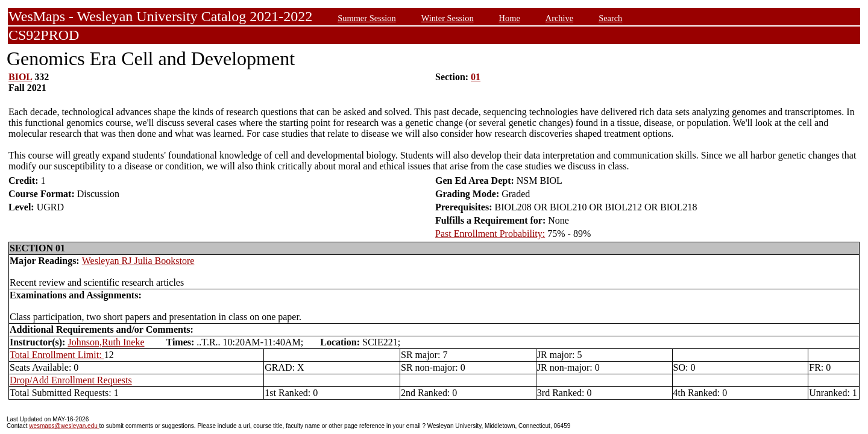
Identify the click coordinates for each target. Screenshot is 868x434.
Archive (559, 18)
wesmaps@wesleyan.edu (64, 426)
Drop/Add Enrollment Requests (71, 380)
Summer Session (366, 18)
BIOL (20, 77)
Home (510, 18)
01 (476, 77)
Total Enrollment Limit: (57, 355)
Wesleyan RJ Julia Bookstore (138, 261)
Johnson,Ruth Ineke (106, 342)
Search (610, 18)
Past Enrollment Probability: (490, 234)
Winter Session (448, 18)
